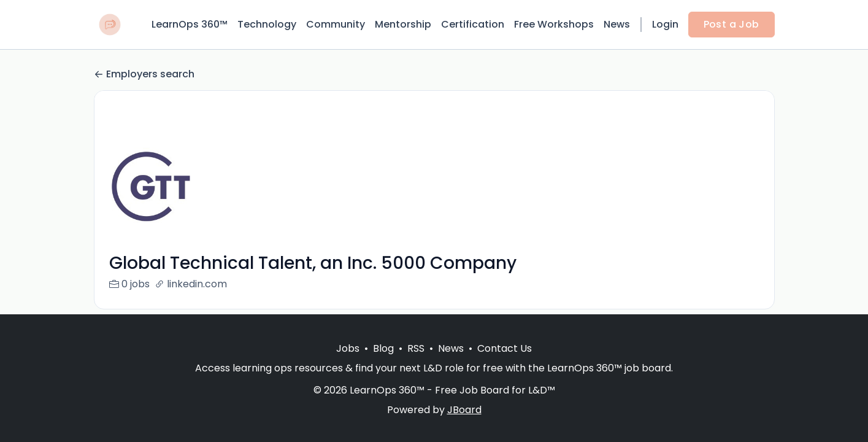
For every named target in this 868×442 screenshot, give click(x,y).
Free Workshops (554, 24)
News (617, 24)
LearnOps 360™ (190, 24)
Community (336, 24)
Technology (267, 24)
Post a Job (732, 24)
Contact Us (505, 348)
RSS (416, 348)
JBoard (464, 410)
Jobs (348, 348)
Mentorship (403, 24)
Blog (383, 348)
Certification (473, 24)
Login (665, 24)
